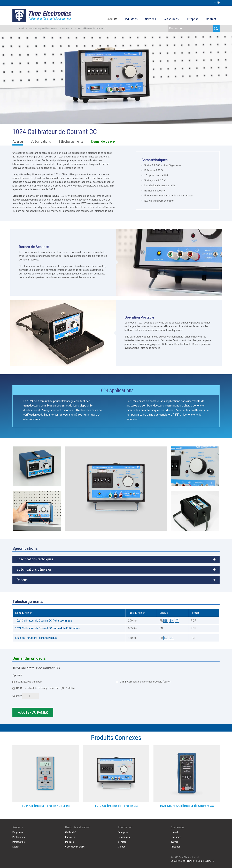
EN (172, 621)
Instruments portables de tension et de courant (51, 29)
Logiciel (16, 847)
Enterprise (123, 832)
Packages (70, 837)
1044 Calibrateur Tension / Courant (46, 806)
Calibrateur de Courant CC (44, 621)
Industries (131, 19)
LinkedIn (175, 832)
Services (151, 19)
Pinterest (175, 847)
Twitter (174, 842)
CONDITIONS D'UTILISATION (183, 861)
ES (166, 621)
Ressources (171, 19)
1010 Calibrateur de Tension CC (116, 806)
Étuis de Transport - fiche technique (36, 638)
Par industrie (19, 842)
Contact (211, 19)
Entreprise (192, 19)
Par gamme (18, 832)
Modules (69, 842)
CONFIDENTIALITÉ (206, 861)
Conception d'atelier (75, 847)
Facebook (176, 837)
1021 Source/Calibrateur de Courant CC (187, 806)
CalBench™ (71, 832)
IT (177, 621)
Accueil (20, 29)
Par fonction (19, 837)
